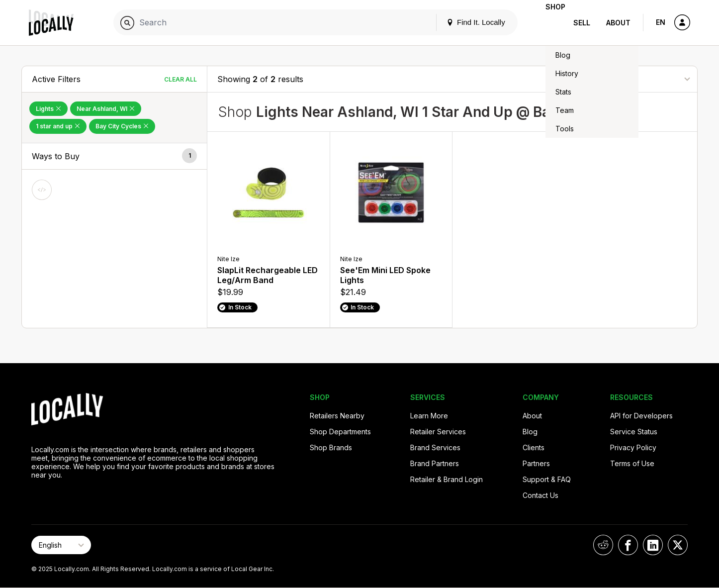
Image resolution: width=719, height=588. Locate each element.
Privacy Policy (633, 447)
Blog (530, 432)
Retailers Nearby (337, 416)
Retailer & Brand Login (447, 479)
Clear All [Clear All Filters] (180, 79)
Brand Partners (435, 463)
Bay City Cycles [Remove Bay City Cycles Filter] (122, 126)
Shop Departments (340, 432)
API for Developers (641, 416)
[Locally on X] (678, 545)
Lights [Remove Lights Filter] (48, 109)
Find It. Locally (460, 22)
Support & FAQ (547, 479)
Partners (536, 463)
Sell (582, 23)
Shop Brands (331, 447)
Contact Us (540, 495)
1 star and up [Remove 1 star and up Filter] (58, 126)
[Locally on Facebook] (628, 545)
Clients (534, 447)
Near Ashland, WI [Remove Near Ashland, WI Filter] (106, 109)
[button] (114, 156)
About (618, 23)
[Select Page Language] (61, 545)
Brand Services (435, 447)
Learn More (429, 416)
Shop (547, 23)
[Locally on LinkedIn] (653, 545)
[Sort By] (637, 79)
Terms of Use (632, 463)
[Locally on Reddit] (603, 545)
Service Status (634, 432)
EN (661, 22)
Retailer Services (438, 432)
